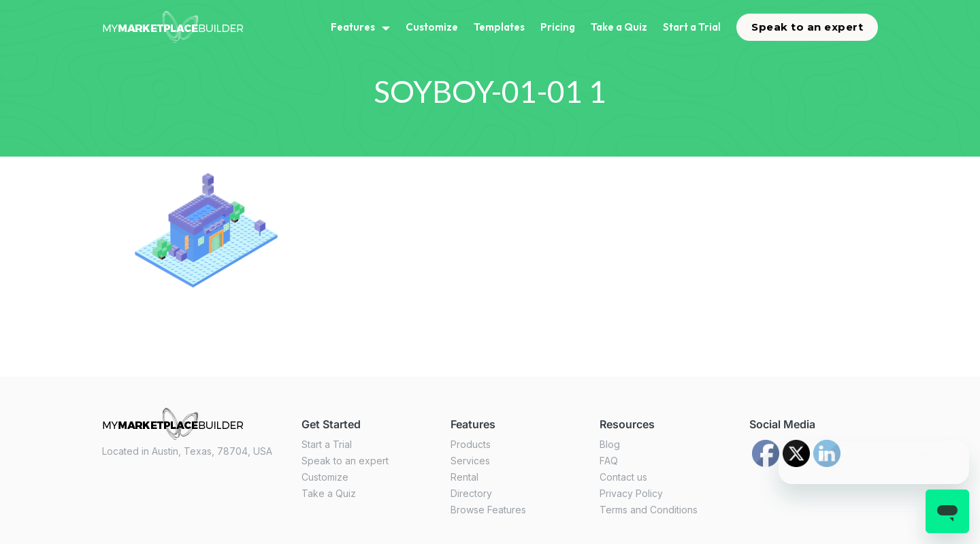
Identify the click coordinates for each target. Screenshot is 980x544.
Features (353, 27)
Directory (471, 493)
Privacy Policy (631, 493)
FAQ (609, 461)
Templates (499, 27)
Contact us (623, 477)
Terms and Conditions (649, 510)
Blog (610, 444)
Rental (464, 477)
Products (471, 444)
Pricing (558, 27)
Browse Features (488, 510)
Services (470, 461)
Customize (432, 27)
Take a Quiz (619, 27)
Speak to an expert (807, 27)
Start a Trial (692, 27)
